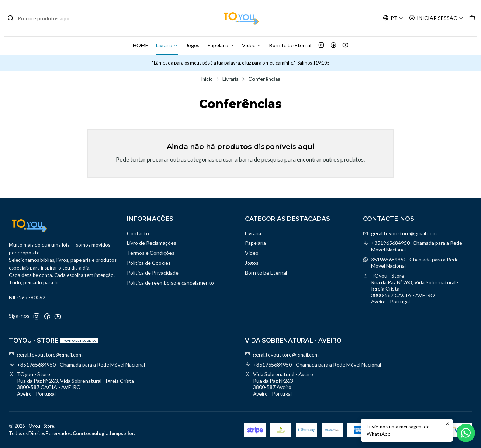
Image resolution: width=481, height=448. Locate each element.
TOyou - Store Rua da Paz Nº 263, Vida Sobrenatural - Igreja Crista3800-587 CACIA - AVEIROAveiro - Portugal (411, 289)
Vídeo (252, 45)
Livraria (167, 45)
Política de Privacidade (153, 273)
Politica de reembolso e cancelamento (170, 283)
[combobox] (45, 18)
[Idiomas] (393, 18)
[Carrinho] (472, 18)
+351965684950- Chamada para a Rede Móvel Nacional (413, 246)
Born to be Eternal (290, 45)
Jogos (193, 45)
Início (207, 79)
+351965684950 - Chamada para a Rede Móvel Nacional (77, 364)
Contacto (138, 233)
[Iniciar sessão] (436, 18)
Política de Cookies (149, 263)
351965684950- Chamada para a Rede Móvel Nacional (411, 263)
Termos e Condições (151, 253)
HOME (141, 45)
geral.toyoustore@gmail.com (400, 233)
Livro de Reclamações (152, 243)
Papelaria (221, 45)
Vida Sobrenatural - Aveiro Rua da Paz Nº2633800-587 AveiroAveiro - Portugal (279, 384)
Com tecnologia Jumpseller (103, 433)
